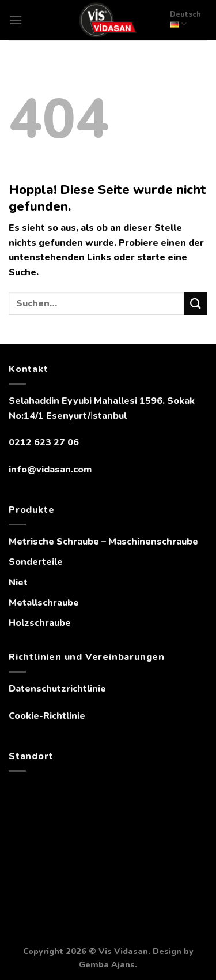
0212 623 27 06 (44, 442)
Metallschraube (44, 603)
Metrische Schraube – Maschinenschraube (103, 542)
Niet (18, 583)
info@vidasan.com (50, 470)
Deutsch (185, 19)
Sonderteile (36, 562)
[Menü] (16, 20)
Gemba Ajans (107, 964)
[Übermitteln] (196, 304)
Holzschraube (40, 623)
